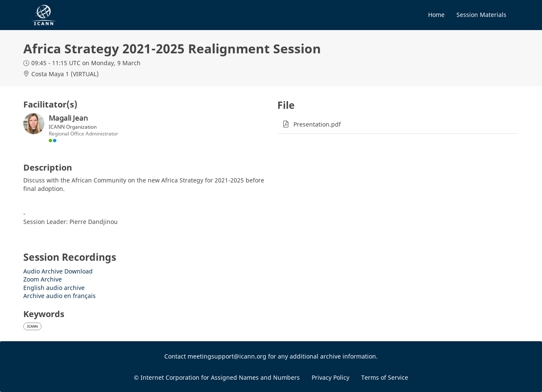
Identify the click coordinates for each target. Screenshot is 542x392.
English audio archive (54, 288)
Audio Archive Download (58, 271)
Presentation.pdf (317, 124)
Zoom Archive (43, 279)
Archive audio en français (59, 296)
